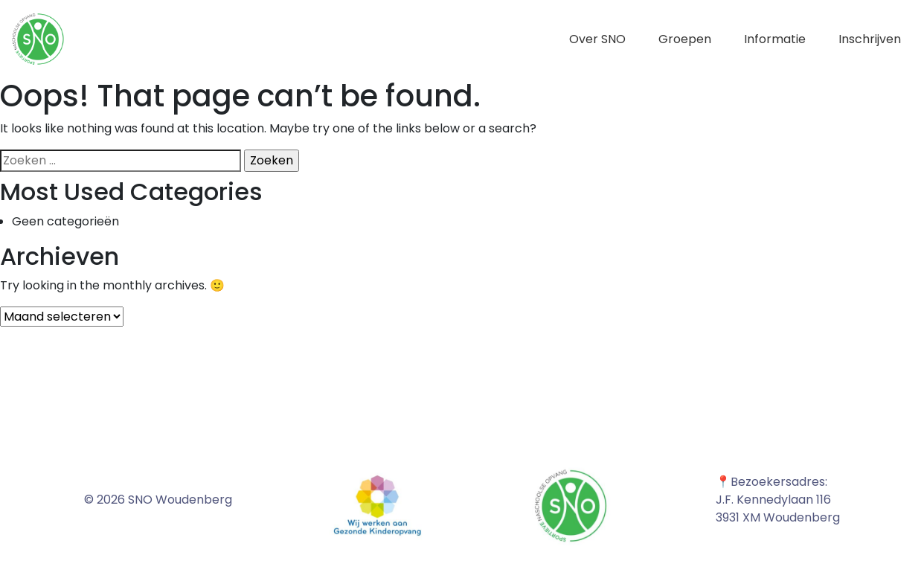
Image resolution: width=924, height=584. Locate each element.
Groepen (685, 39)
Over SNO (597, 39)
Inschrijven (870, 39)
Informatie (775, 39)
